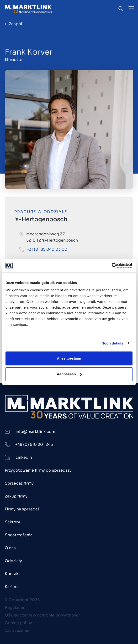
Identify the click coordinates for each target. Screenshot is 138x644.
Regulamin (15, 607)
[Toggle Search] (121, 8)
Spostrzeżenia (19, 535)
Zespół (16, 24)
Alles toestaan (69, 358)
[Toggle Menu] (131, 8)
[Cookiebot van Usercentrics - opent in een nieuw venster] (112, 266)
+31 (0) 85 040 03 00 (47, 249)
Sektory (12, 522)
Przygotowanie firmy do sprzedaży (38, 470)
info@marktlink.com (35, 432)
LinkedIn (24, 457)
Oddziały (13, 561)
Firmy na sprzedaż (22, 509)
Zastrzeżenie (17, 630)
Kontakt (12, 574)
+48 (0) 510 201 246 (34, 444)
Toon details (113, 343)
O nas (10, 548)
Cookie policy (18, 623)
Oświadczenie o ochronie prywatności (42, 615)
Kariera (12, 587)
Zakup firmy (16, 496)
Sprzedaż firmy (19, 483)
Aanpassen (69, 374)
